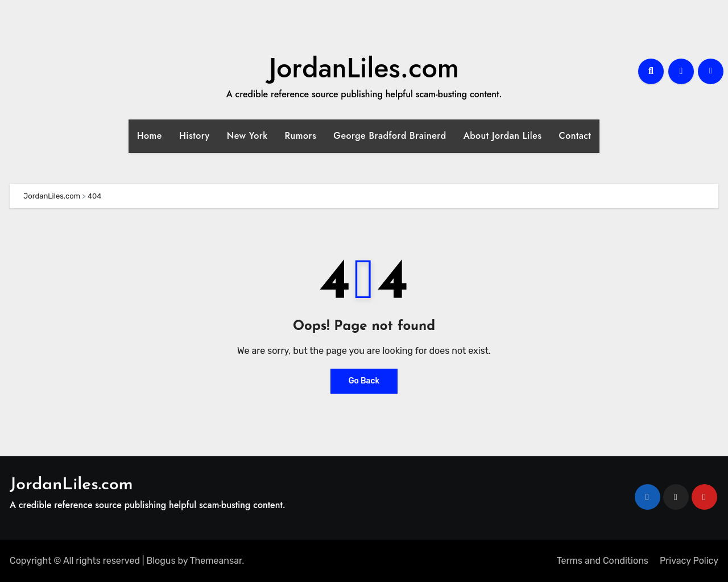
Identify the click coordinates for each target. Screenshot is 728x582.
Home (150, 136)
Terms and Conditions (603, 561)
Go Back (364, 381)
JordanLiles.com (364, 68)
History (195, 136)
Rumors (301, 136)
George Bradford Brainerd (390, 136)
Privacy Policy (689, 561)
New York (247, 136)
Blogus (161, 561)
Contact (575, 136)
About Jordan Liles (503, 136)
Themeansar (216, 561)
